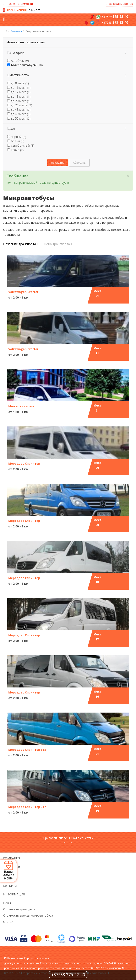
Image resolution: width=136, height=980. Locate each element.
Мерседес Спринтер (24, 463)
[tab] (68, 53)
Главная (16, 31)
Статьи (8, 922)
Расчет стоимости (18, 4)
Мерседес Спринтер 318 (27, 750)
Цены (7, 903)
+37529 (115, 17)
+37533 (115, 22)
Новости (9, 873)
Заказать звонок (119, 4)
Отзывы (9, 879)
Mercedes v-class (21, 406)
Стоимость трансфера (19, 909)
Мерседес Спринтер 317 (27, 807)
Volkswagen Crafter (23, 292)
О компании (12, 867)
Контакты (10, 886)
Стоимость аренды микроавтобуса (28, 915)
